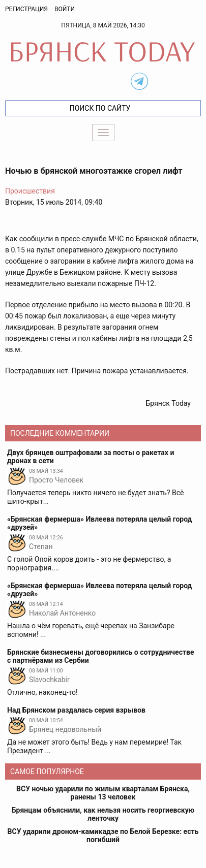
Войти (65, 9)
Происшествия (30, 191)
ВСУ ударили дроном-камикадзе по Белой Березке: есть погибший (103, 835)
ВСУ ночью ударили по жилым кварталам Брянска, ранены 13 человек (103, 793)
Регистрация (26, 9)
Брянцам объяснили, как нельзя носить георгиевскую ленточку (103, 814)
